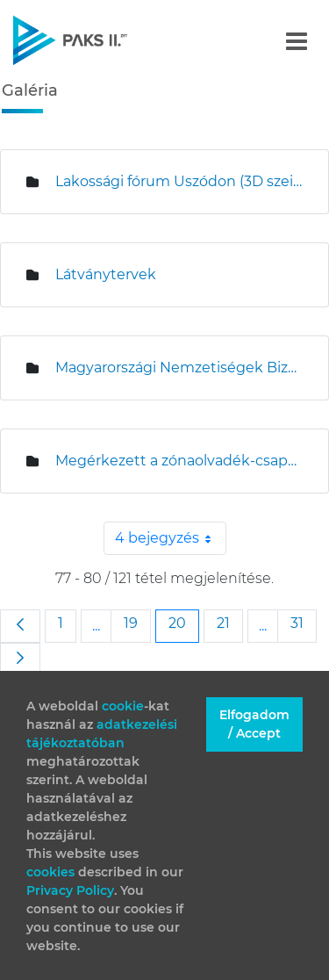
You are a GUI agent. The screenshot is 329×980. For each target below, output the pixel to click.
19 (137, 623)
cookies (52, 872)
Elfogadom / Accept (254, 724)
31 (303, 623)
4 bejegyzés (171, 538)
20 (183, 623)
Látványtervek (106, 274)
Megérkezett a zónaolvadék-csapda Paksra (179, 461)
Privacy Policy (70, 890)
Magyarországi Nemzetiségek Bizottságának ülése (179, 367)
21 (229, 623)
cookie (123, 706)
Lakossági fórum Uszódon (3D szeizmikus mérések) (179, 181)
